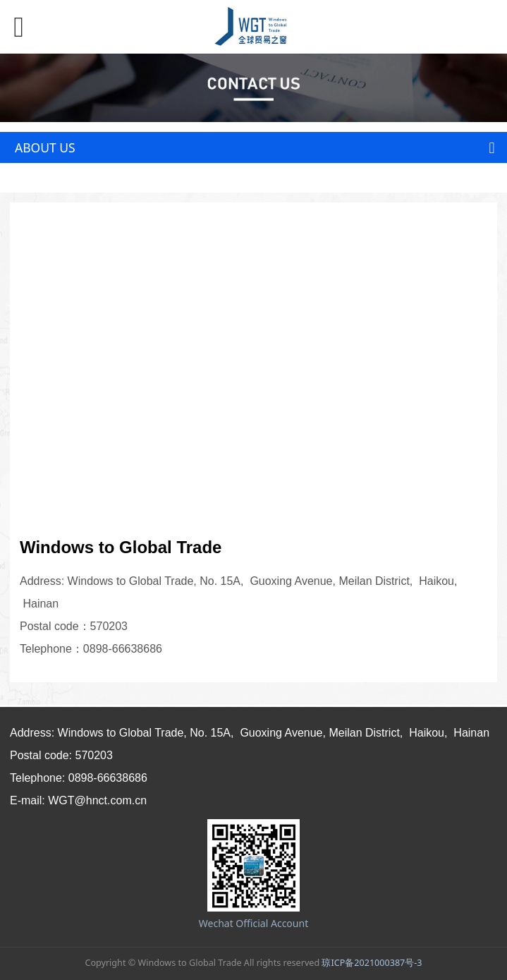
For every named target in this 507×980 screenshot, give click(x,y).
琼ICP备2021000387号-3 (372, 963)
